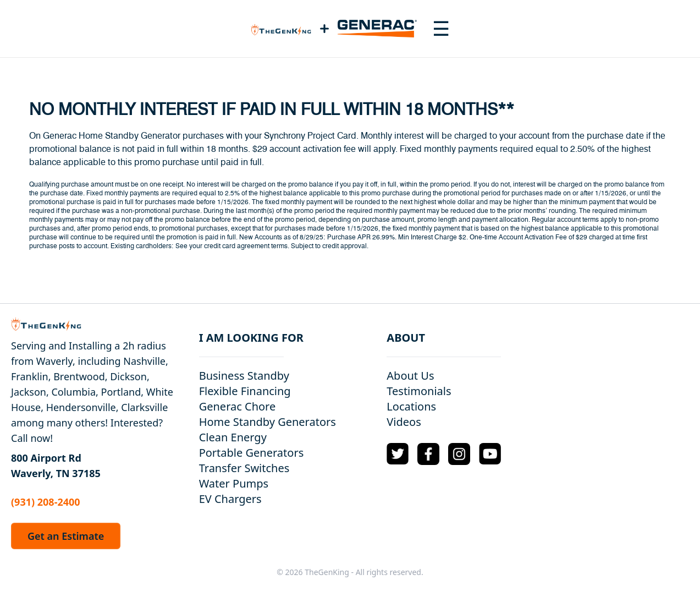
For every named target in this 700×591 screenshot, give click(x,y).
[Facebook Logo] (428, 454)
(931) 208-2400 (46, 502)
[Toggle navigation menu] (441, 29)
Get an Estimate (66, 536)
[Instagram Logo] (459, 454)
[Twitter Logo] (398, 454)
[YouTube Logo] (490, 454)
